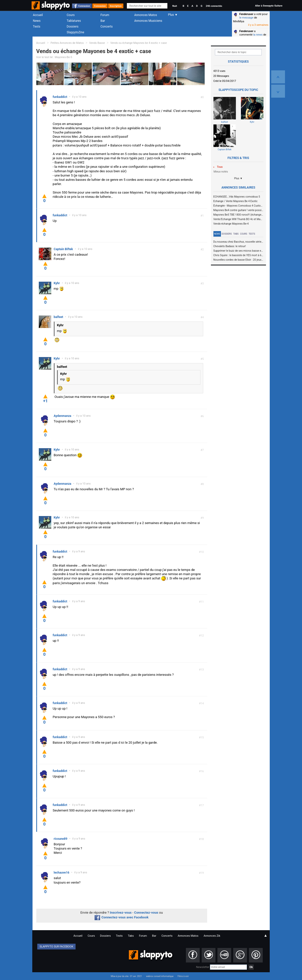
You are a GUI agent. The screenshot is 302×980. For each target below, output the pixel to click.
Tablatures (74, 21)
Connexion (84, 6)
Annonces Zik (212, 936)
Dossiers (73, 27)
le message (246, 18)
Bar (103, 21)
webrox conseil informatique (160, 976)
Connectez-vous (146, 913)
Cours (71, 15)
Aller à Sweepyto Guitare (269, 6)
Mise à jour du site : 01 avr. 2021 (126, 976)
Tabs (236, 234)
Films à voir (183, 976)
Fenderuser (246, 14)
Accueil (38, 15)
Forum (105, 15)
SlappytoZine (76, 32)
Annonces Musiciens (148, 21)
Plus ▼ (238, 178)
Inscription (116, 6)
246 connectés (214, 6)
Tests (37, 27)
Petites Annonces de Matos (67, 43)
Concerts (107, 27)
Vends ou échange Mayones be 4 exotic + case (139, 43)
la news (258, 35)
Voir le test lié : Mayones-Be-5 (54, 57)
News (37, 21)
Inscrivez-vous (121, 913)
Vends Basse (97, 43)
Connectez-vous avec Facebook (121, 917)
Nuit (175, 6)
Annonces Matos (146, 15)
